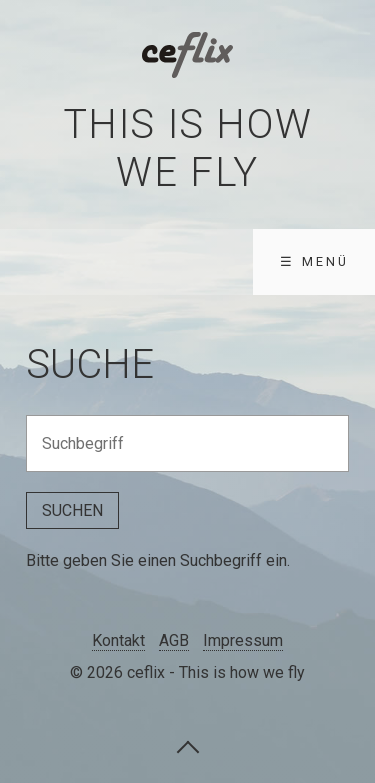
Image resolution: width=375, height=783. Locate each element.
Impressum (243, 640)
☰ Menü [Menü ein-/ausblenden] (314, 261)
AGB (174, 640)
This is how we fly (188, 148)
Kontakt (118, 640)
